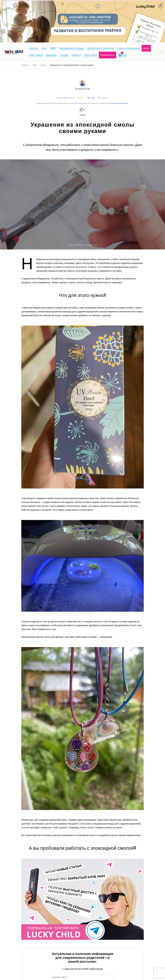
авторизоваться (122, 103)
